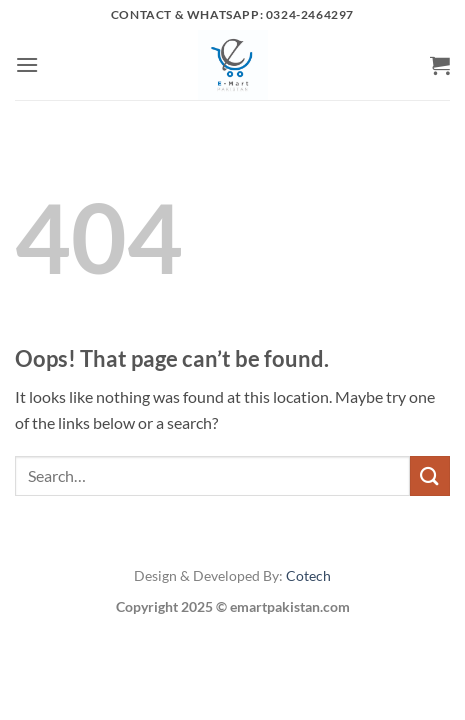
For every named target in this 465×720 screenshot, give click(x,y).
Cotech (308, 575)
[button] (27, 64)
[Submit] (430, 475)
